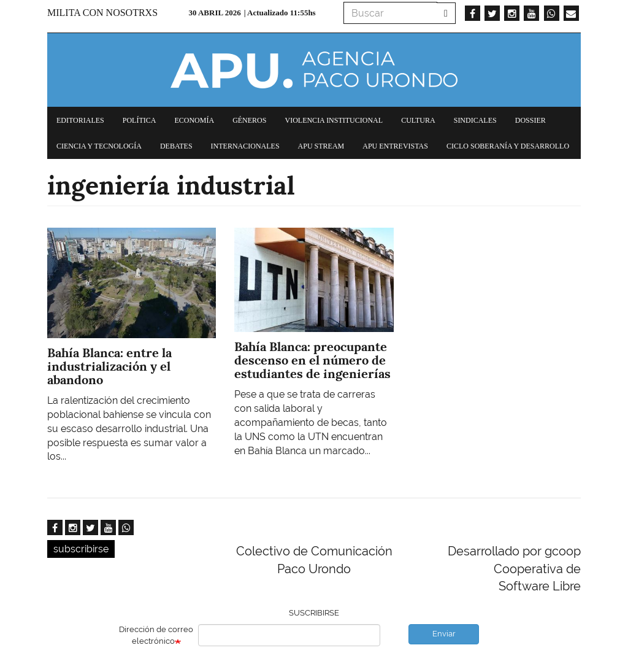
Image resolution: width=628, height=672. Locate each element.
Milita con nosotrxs (102, 13)
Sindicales (475, 120)
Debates (176, 146)
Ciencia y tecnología (99, 146)
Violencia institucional (334, 120)
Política (140, 120)
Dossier (530, 120)
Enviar (444, 634)
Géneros (249, 120)
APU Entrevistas (395, 146)
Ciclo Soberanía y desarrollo (508, 146)
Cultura (418, 120)
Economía (194, 120)
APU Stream (321, 146)
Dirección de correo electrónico (156, 635)
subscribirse (81, 549)
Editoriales (80, 120)
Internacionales (245, 146)
